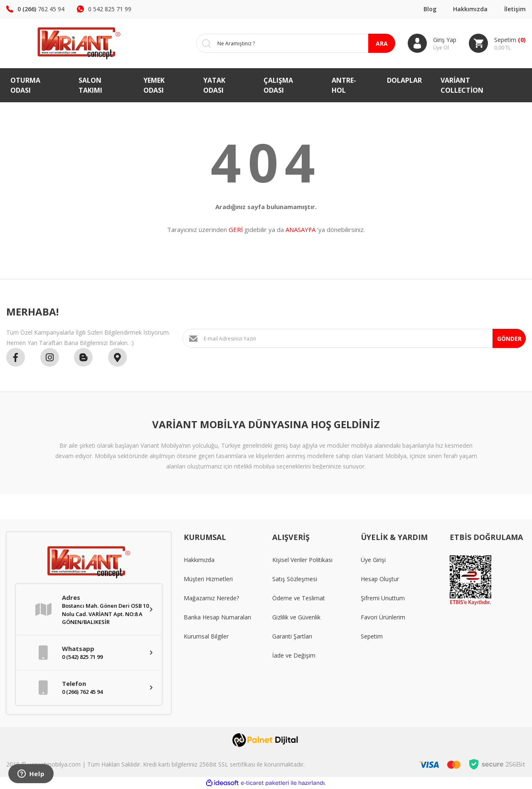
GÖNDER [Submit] (509, 339)
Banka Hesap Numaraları (217, 617)
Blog (430, 9)
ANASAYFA (300, 229)
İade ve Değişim (294, 655)
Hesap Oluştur (380, 579)
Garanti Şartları (292, 636)
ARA (382, 43)
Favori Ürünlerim (383, 617)
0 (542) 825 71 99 (82, 657)
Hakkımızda (470, 9)
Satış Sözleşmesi (295, 579)
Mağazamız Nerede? (211, 598)
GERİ (236, 229)
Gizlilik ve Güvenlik (296, 617)
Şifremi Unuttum (383, 598)
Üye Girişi (373, 560)
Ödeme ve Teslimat (299, 598)
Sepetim (372, 636)
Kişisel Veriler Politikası (302, 560)
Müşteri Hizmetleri (208, 579)
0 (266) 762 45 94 (82, 692)
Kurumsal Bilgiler (206, 636)
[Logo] (66, 43)
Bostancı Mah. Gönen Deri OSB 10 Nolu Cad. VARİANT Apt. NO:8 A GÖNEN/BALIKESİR (105, 614)
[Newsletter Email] (354, 338)
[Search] (289, 43)
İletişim (515, 9)
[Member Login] (432, 43)
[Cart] (497, 43)
